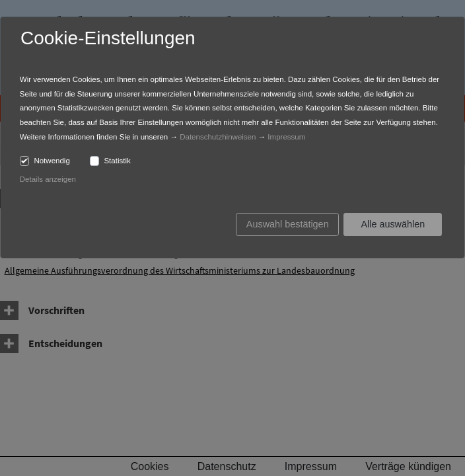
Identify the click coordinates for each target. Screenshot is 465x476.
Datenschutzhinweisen (218, 137)
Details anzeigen (48, 179)
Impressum (286, 137)
